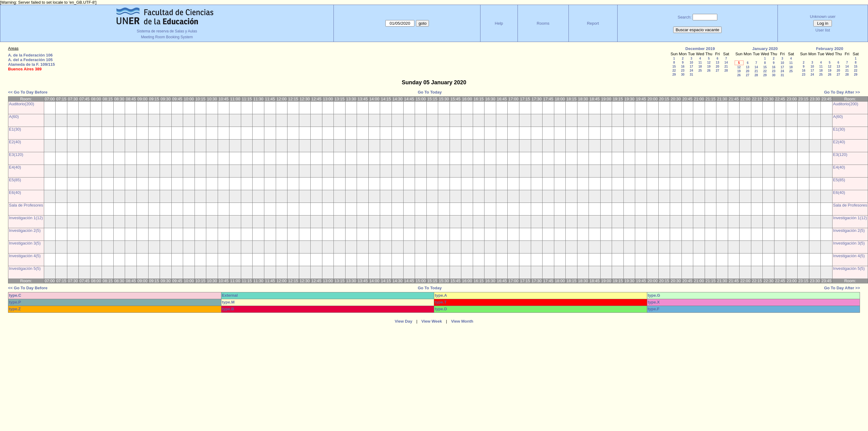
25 (700, 71)
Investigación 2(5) (25, 230)
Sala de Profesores (26, 205)
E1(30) (15, 129)
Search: (684, 17)
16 (683, 67)
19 (709, 67)
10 (691, 63)
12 (709, 63)
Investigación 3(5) (25, 243)
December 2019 (700, 49)
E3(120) (16, 155)
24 (691, 71)
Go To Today (430, 92)
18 (700, 67)
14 (726, 63)
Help (499, 23)
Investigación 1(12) (26, 218)
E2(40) (15, 142)
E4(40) (15, 167)
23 (683, 71)
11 (700, 63)
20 (717, 67)
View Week (432, 321)
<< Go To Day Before (28, 92)
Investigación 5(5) (25, 268)
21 (726, 67)
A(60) (14, 117)
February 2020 (830, 49)
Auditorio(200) (22, 104)
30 (683, 75)
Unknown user (823, 17)
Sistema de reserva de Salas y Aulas (167, 31)
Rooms (543, 23)
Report (593, 23)
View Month (462, 321)
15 (674, 67)
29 (674, 75)
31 (691, 75)
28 (726, 71)
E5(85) (15, 180)
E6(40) (15, 192)
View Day (403, 321)
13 (717, 63)
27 (717, 71)
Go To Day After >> (842, 92)
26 (709, 71)
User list (823, 30)
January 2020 (765, 49)
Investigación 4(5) (25, 256)
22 (674, 71)
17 (691, 67)
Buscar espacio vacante (698, 30)
